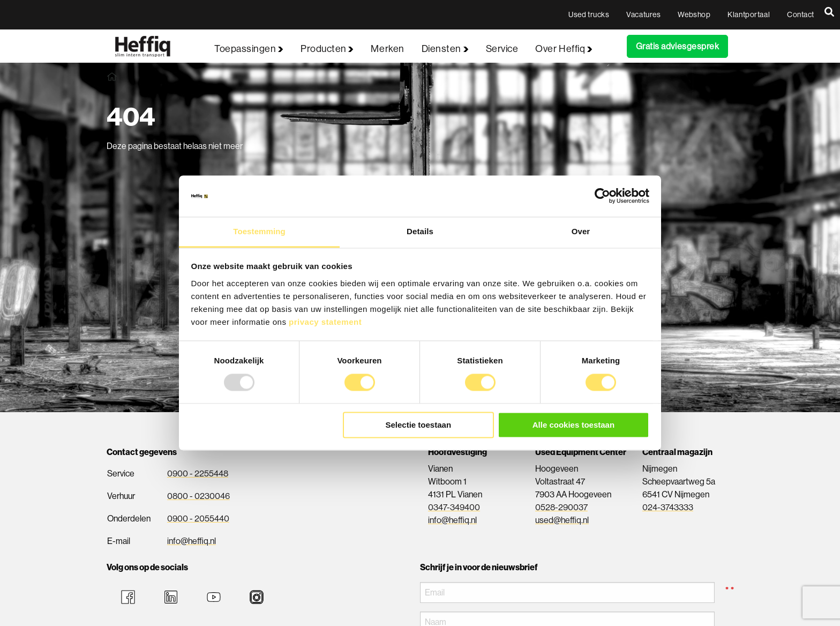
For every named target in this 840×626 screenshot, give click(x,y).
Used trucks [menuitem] (589, 14)
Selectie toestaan (419, 425)
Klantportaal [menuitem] (749, 14)
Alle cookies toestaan (573, 425)
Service (502, 49)
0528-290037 (561, 507)
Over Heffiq (564, 49)
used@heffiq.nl (562, 520)
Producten (327, 49)
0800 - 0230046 (198, 496)
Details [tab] (420, 231)
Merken (387, 49)
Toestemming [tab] (259, 231)
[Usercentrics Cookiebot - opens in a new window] (602, 196)
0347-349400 (454, 507)
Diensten (445, 49)
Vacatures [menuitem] (643, 14)
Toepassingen (249, 49)
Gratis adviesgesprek (678, 46)
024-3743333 (668, 507)
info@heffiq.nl (192, 541)
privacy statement (325, 322)
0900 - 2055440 (198, 519)
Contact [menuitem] (801, 14)
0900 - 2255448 (198, 474)
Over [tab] (581, 231)
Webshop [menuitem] (694, 14)
